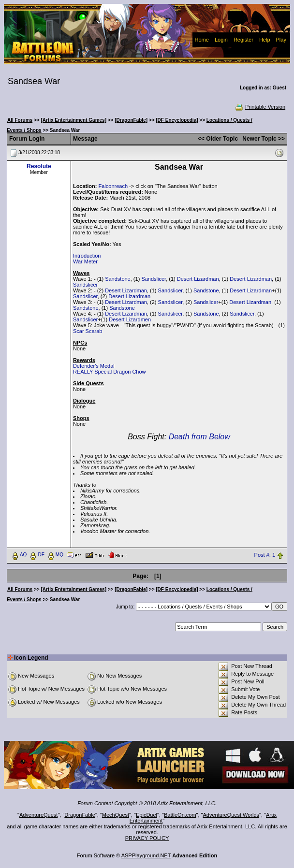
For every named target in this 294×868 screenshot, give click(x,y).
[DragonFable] (131, 120)
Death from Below (199, 437)
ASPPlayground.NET (146, 855)
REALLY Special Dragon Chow (110, 372)
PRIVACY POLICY (147, 838)
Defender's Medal (94, 366)
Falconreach (113, 186)
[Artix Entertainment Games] (73, 120)
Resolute (39, 166)
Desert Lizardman (198, 279)
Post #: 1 (265, 555)
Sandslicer (154, 279)
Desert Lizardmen (130, 319)
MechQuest (116, 815)
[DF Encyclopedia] (177, 120)
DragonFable (80, 815)
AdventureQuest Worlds (231, 815)
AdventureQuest (39, 815)
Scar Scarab (88, 331)
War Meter (85, 261)
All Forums (20, 120)
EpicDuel (147, 815)
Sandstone (118, 279)
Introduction (87, 256)
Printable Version (260, 107)
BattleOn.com (180, 815)
